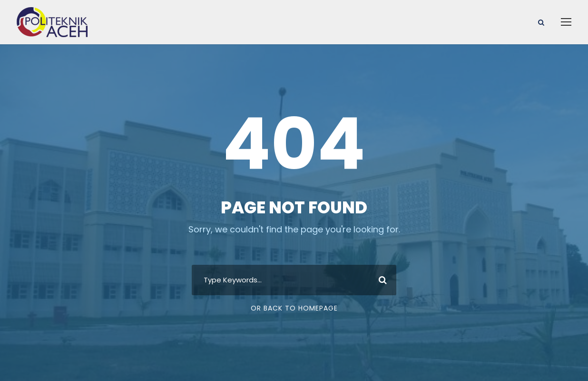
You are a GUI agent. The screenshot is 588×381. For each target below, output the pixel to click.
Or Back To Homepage (294, 308)
